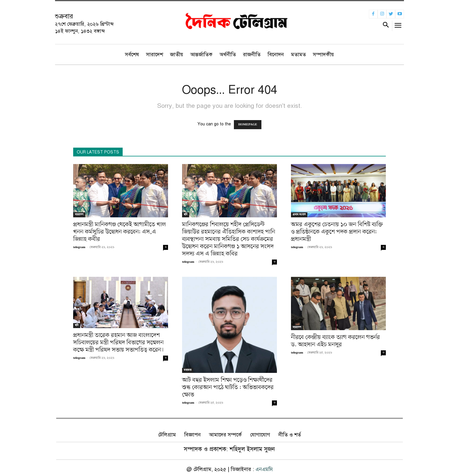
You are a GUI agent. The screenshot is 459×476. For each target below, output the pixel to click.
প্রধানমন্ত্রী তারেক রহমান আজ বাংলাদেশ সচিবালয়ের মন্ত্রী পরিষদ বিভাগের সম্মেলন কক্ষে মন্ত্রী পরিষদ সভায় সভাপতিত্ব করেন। (119, 343)
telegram (79, 247)
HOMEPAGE (248, 125)
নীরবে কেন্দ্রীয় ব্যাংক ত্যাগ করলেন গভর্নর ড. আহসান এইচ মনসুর (335, 341)
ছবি (186, 215)
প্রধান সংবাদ (299, 215)
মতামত (188, 370)
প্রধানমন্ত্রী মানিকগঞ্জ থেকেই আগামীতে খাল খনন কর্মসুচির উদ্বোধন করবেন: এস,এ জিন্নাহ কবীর (120, 232)
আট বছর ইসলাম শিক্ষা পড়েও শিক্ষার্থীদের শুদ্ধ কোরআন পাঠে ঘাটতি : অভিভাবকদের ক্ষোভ (228, 388)
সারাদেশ (79, 215)
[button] (386, 26)
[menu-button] (398, 27)
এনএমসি (264, 470)
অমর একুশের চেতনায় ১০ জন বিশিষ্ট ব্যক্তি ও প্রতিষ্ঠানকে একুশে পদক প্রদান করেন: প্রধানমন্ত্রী (337, 232)
